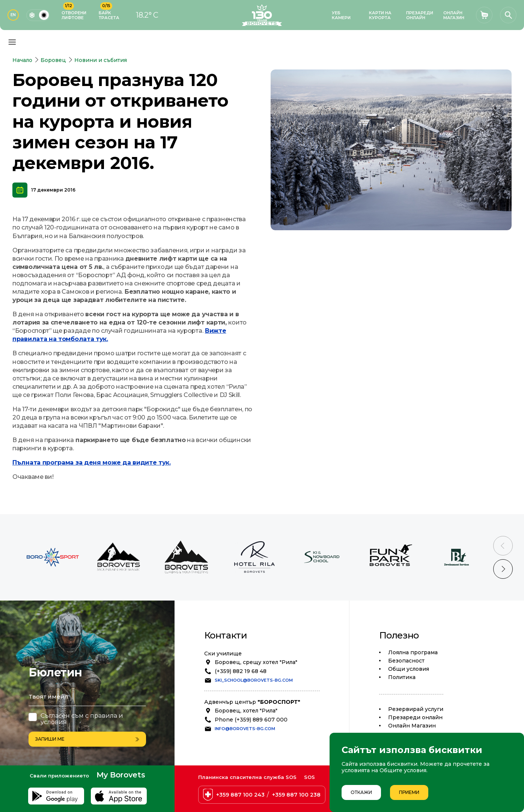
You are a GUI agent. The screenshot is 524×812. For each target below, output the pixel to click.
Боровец (53, 60)
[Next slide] (503, 569)
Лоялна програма (413, 652)
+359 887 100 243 (240, 795)
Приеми (409, 792)
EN (13, 15)
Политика (402, 677)
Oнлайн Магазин (412, 726)
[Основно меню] (12, 42)
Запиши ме (87, 739)
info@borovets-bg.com (245, 729)
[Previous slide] (503, 546)
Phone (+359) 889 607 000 (251, 720)
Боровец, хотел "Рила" (246, 711)
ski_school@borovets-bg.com (254, 680)
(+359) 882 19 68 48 (241, 671)
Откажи (361, 792)
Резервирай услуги (416, 709)
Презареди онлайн (415, 717)
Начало (22, 60)
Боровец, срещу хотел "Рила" (256, 662)
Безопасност (406, 661)
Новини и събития (101, 60)
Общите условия (403, 770)
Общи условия (409, 669)
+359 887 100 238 (296, 795)
